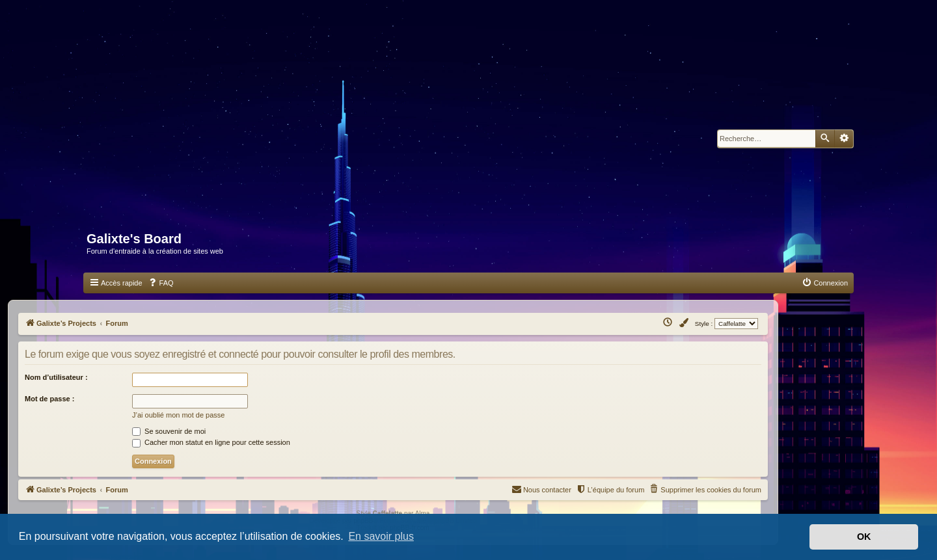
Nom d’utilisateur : (56, 377)
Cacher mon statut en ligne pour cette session (211, 442)
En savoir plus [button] (381, 536)
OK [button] (864, 537)
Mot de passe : (49, 399)
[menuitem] (161, 283)
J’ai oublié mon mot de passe (178, 415)
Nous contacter (541, 489)
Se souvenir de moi (169, 431)
